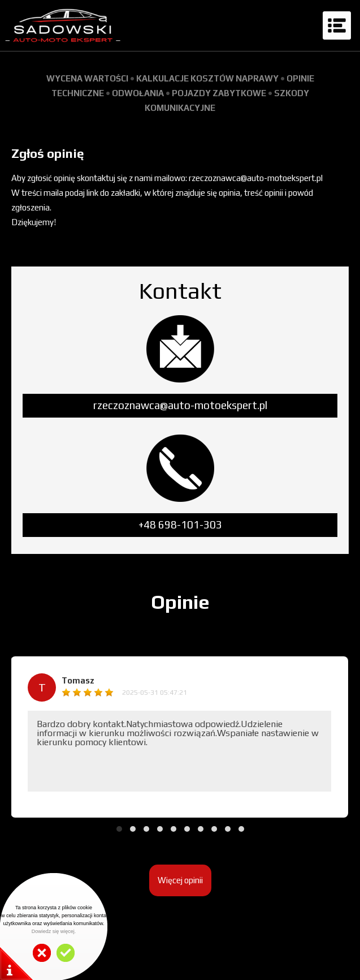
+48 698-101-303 (180, 525)
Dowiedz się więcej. (54, 931)
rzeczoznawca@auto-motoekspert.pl (180, 405)
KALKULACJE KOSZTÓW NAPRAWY (207, 78)
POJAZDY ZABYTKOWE (219, 93)
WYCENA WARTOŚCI (87, 78)
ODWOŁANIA (138, 93)
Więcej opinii (180, 880)
